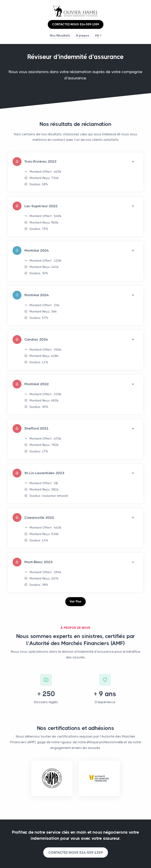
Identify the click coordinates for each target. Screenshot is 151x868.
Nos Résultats (60, 35)
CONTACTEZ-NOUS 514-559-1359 (76, 24)
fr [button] (97, 36)
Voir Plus (75, 601)
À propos (83, 35)
